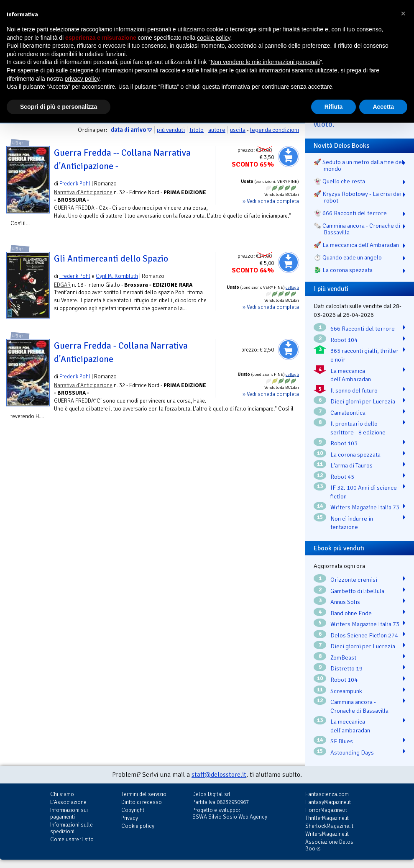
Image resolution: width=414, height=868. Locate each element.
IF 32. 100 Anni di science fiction (364, 492)
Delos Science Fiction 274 (364, 635)
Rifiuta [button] (334, 107)
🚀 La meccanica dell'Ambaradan (356, 245)
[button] (403, 13)
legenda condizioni (275, 130)
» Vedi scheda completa (271, 201)
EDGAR (62, 285)
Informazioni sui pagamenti (69, 813)
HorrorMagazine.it (326, 810)
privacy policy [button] (82, 79)
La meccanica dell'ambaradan (350, 726)
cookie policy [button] (213, 38)
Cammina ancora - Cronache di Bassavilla (359, 706)
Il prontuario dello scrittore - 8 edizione (358, 428)
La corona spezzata (355, 455)
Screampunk (346, 691)
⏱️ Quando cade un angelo (348, 257)
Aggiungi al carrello (289, 157)
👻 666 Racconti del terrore (350, 213)
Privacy (130, 818)
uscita (238, 130)
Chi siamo (62, 794)
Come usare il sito (72, 839)
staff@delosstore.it (219, 775)
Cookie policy (138, 826)
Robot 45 (342, 477)
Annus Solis (345, 602)
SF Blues (342, 741)
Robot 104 (344, 340)
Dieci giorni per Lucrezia (363, 401)
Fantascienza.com (327, 794)
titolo (197, 130)
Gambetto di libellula (357, 591)
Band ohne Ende (351, 613)
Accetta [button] (383, 107)
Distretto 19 (346, 668)
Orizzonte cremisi (354, 580)
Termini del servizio (144, 794)
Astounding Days (352, 752)
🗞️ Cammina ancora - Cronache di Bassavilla (357, 229)
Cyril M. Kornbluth (117, 276)
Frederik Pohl (75, 184)
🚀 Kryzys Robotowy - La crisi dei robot (358, 197)
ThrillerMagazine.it (327, 818)
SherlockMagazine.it (329, 826)
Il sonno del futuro (354, 390)
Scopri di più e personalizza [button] (59, 107)
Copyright (133, 810)
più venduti (171, 130)
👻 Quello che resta (339, 181)
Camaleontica (348, 413)
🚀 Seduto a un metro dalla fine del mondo (359, 165)
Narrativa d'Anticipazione (83, 192)
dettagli (292, 288)
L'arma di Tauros (351, 465)
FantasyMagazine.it (328, 802)
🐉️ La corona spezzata (343, 270)
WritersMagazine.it (327, 834)
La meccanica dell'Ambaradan (351, 375)
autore (217, 130)
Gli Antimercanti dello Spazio (111, 259)
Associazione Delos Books (329, 845)
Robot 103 (344, 443)
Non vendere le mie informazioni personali (265, 62)
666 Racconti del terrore (363, 329)
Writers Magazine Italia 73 (365, 507)
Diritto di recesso (142, 802)
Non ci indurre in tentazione (352, 523)
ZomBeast (343, 657)
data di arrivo (128, 130)
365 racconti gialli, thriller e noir (364, 355)
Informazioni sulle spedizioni (72, 828)
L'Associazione (68, 802)
